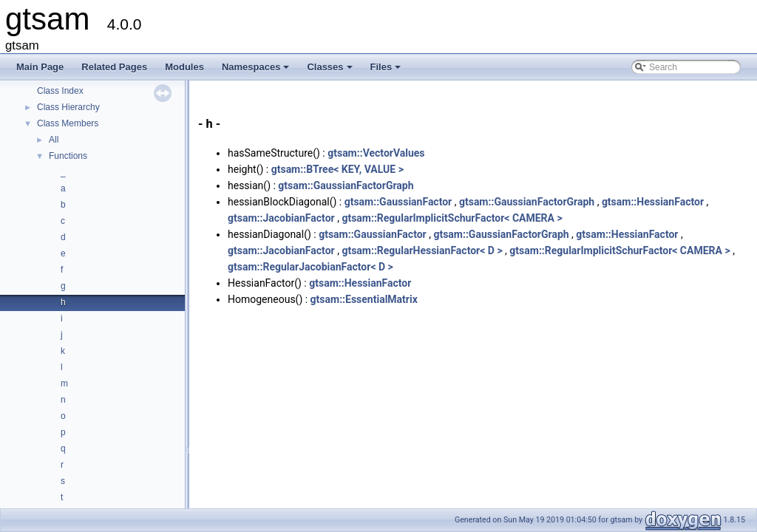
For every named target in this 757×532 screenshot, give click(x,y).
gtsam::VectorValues (376, 153)
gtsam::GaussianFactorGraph (346, 185)
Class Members (68, 123)
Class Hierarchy (68, 107)
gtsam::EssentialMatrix (364, 299)
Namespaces (257, 71)
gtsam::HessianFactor (653, 202)
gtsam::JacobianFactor (281, 218)
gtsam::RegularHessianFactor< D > (422, 250)
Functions (68, 156)
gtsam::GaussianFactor (398, 202)
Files (387, 71)
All (54, 140)
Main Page (40, 67)
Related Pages (114, 67)
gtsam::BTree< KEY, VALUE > (337, 169)
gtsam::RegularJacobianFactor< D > (310, 267)
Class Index (60, 91)
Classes (330, 71)
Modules (184, 67)
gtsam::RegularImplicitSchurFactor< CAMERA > (452, 218)
